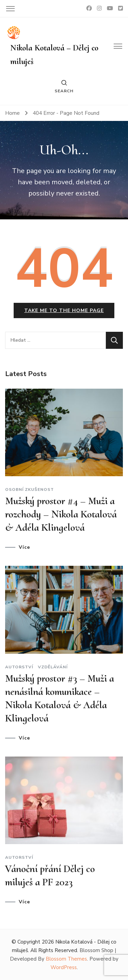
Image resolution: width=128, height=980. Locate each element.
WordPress (64, 967)
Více (24, 547)
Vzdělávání (53, 667)
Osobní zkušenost (30, 489)
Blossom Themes (66, 959)
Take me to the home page (64, 310)
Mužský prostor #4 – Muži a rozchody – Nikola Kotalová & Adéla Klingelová (61, 514)
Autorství (19, 667)
